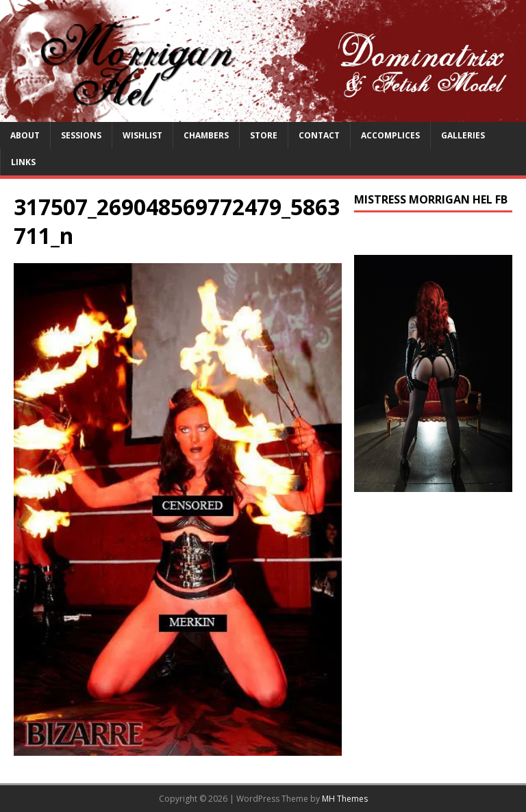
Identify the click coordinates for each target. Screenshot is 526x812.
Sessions (81, 135)
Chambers (206, 135)
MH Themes (345, 799)
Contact (319, 135)
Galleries (463, 135)
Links (23, 162)
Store (264, 135)
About (25, 135)
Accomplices (390, 135)
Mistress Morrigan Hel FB (431, 199)
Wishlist (142, 135)
